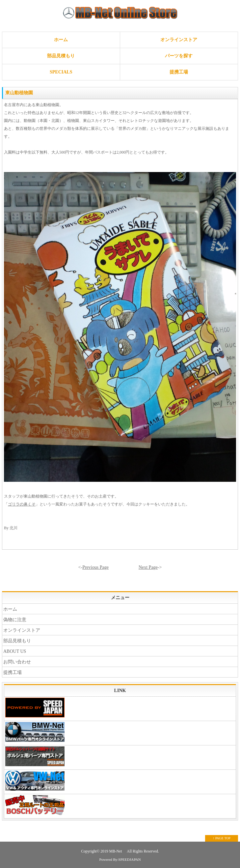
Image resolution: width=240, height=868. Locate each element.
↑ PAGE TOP (222, 838)
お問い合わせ (17, 662)
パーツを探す (179, 56)
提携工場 (179, 72)
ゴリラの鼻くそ (22, 504)
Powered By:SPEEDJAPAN (120, 859)
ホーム (61, 40)
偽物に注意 (15, 620)
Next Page (148, 567)
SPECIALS (61, 72)
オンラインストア (179, 40)
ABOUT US (15, 651)
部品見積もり (61, 56)
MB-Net (116, 851)
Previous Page (95, 567)
